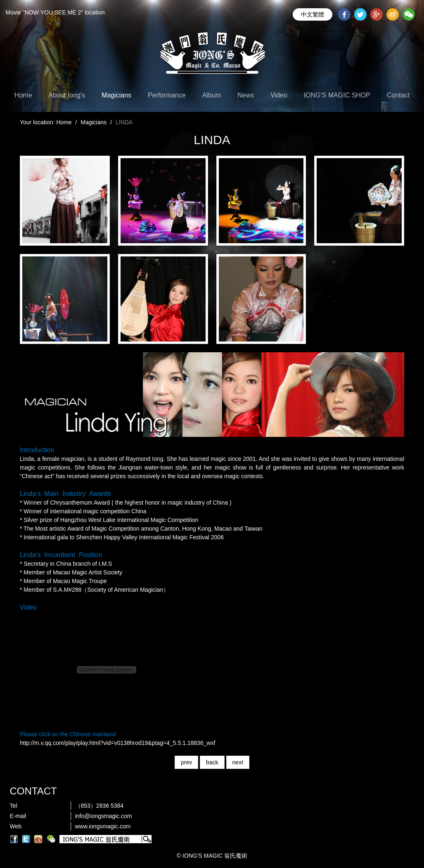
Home (23, 95)
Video (279, 95)
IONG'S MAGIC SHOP (337, 95)
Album (212, 95)
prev (186, 762)
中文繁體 (313, 14)
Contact (398, 95)
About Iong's (67, 95)
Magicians (116, 95)
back (212, 762)
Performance (167, 95)
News (246, 95)
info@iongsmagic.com (104, 816)
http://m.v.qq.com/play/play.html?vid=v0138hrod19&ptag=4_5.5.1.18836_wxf (117, 743)
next (238, 762)
